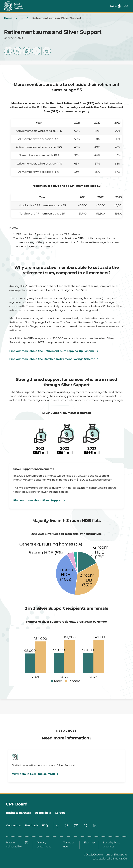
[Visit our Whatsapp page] (85, 826)
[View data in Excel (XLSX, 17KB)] (36, 774)
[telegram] (17, 51)
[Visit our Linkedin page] (95, 826)
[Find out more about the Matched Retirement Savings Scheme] (66, 359)
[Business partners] (18, 813)
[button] (36, 51)
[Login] (116, 6)
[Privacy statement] (46, 845)
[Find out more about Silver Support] (40, 501)
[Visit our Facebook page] (57, 826)
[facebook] (8, 51)
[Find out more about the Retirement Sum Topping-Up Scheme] (54, 351)
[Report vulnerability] (17, 845)
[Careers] (60, 813)
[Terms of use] (69, 845)
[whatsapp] (27, 51)
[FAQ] (45, 826)
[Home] (8, 18)
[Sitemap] (89, 843)
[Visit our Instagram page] (67, 826)
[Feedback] (31, 826)
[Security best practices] (114, 845)
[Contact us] (13, 826)
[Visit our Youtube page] (76, 826)
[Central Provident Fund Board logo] (16, 6)
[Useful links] (43, 813)
